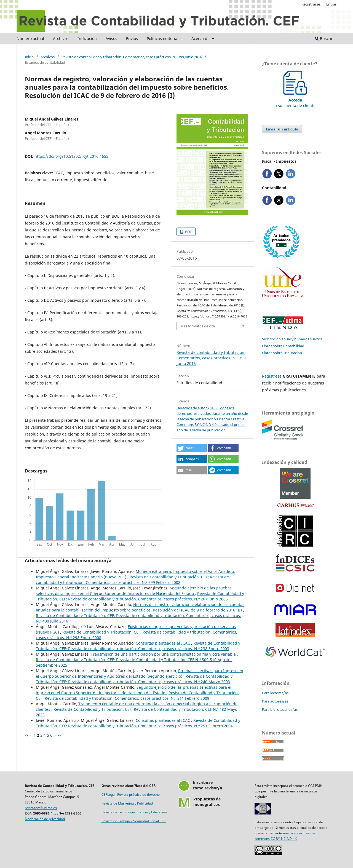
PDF (188, 232)
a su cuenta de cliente (295, 100)
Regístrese (272, 376)
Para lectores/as (275, 693)
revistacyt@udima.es (41, 808)
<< (27, 735)
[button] (192, 448)
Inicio (29, 57)
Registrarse (311, 4)
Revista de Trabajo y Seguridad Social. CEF (134, 821)
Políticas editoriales (165, 38)
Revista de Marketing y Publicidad (127, 803)
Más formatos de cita (198, 326)
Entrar (331, 4)
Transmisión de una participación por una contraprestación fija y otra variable (164, 654)
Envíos (132, 38)
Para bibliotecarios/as (280, 709)
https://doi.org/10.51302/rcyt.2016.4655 (71, 156)
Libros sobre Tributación (282, 353)
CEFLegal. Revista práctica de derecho (131, 794)
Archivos (61, 38)
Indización (87, 38)
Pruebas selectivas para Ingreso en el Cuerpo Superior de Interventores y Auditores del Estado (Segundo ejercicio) (140, 673)
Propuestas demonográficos (207, 802)
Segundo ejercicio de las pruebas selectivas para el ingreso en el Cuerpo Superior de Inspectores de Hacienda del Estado (134, 690)
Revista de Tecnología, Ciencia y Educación (134, 812)
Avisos (111, 38)
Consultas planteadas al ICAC (163, 643)
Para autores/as (275, 701)
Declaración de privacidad (45, 819)
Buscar (324, 38)
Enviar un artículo (282, 129)
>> (59, 735)
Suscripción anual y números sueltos (292, 339)
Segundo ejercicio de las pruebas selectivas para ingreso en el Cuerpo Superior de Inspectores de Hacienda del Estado (134, 591)
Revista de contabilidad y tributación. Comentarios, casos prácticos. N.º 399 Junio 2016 (132, 57)
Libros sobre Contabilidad (283, 346)
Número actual (30, 38)
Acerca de (201, 38)
